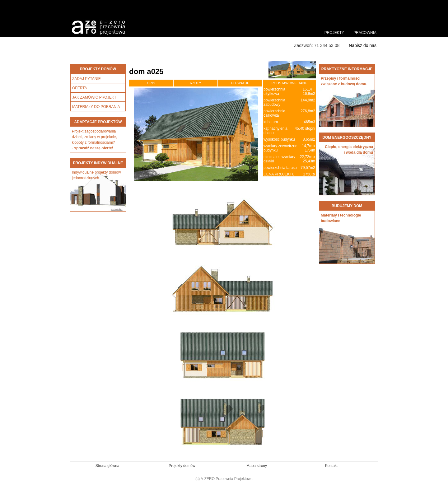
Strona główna (107, 466)
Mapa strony (257, 466)
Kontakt (331, 466)
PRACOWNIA (365, 33)
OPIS (151, 83)
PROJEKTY (334, 33)
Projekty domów (182, 466)
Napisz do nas (363, 45)
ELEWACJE (240, 83)
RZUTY (196, 83)
